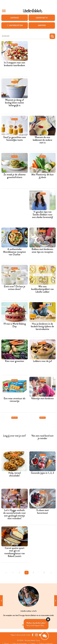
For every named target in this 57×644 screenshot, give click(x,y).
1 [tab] (23, 625)
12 (44, 573)
